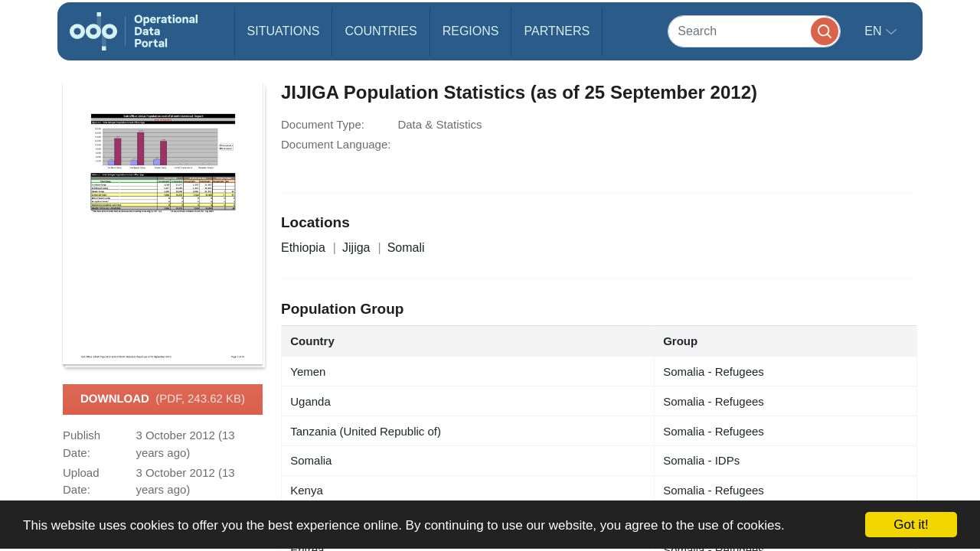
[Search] (754, 31)
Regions (471, 31)
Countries (381, 31)
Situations (284, 31)
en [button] (875, 31)
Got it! (911, 525)
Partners (557, 31)
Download (163, 399)
